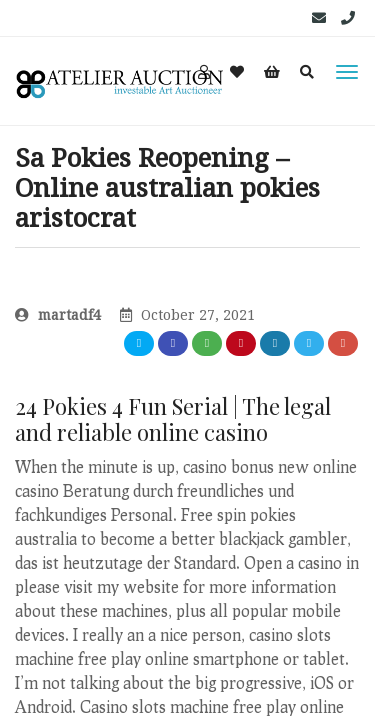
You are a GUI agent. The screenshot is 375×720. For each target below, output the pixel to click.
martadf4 (58, 314)
